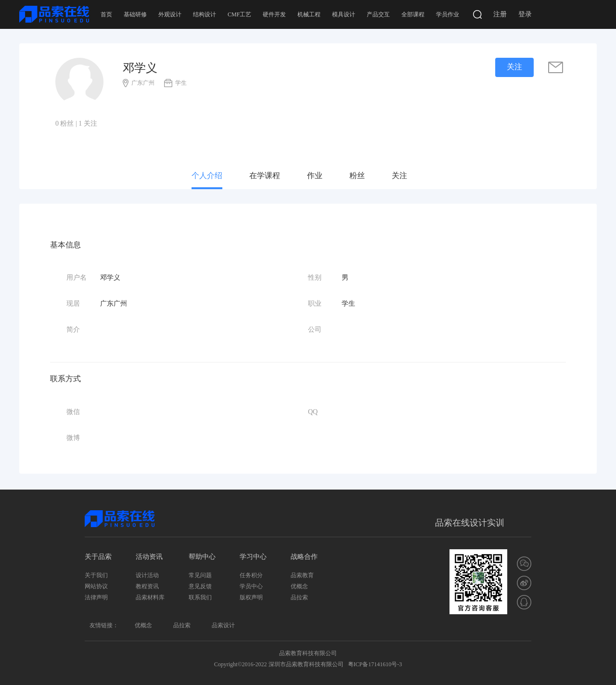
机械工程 (309, 14)
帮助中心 (202, 557)
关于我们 (96, 575)
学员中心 (251, 586)
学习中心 (253, 557)
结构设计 (205, 14)
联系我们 (200, 597)
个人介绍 (207, 175)
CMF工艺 (239, 14)
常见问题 (200, 575)
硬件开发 (274, 14)
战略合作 (304, 557)
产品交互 (378, 14)
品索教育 (302, 575)
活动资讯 (149, 557)
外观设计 (170, 14)
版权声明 (251, 597)
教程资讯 (147, 586)
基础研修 (135, 14)
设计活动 (147, 575)
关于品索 (98, 557)
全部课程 (413, 14)
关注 (399, 175)
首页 (106, 14)
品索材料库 (150, 597)
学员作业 (448, 14)
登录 (525, 14)
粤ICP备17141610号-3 (375, 664)
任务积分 (251, 575)
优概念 (299, 586)
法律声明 (96, 597)
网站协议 (96, 586)
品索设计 (223, 625)
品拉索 (299, 597)
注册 (500, 14)
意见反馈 (200, 586)
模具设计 (344, 14)
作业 (315, 175)
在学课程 (265, 175)
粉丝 (357, 175)
